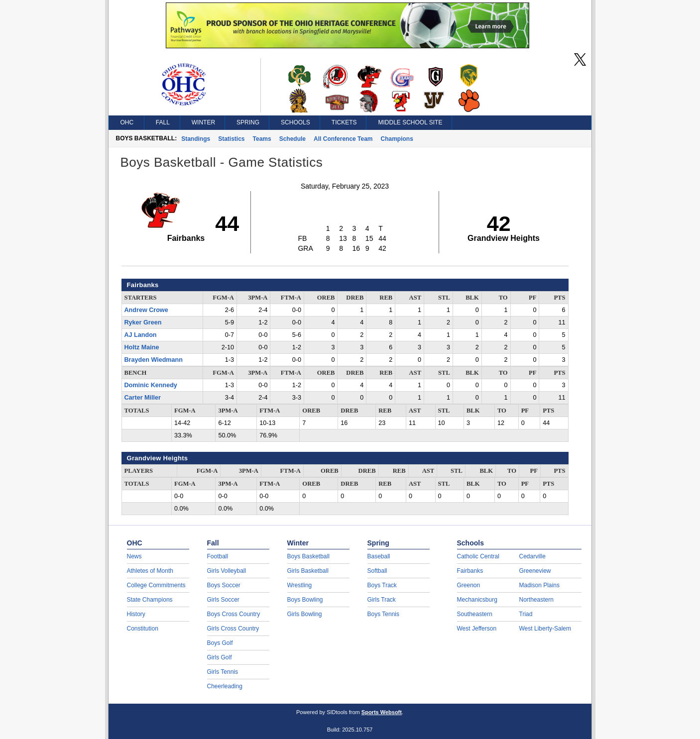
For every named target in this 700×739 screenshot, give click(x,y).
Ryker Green (143, 322)
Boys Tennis (383, 614)
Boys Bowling (305, 600)
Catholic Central (478, 556)
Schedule (292, 139)
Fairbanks (470, 571)
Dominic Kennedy (151, 385)
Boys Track (382, 585)
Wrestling (300, 585)
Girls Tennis (223, 672)
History (136, 614)
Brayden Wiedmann (154, 360)
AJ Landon (141, 335)
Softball (377, 571)
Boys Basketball (308, 556)
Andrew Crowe (146, 310)
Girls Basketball (308, 571)
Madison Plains (539, 585)
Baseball (379, 556)
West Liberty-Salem (545, 629)
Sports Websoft (382, 712)
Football (218, 556)
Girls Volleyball (227, 571)
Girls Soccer (223, 600)
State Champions (150, 600)
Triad (526, 614)
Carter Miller (143, 398)
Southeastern (475, 614)
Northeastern (536, 600)
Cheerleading (225, 686)
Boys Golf (220, 643)
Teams (262, 139)
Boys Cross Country (234, 614)
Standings (196, 139)
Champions (397, 139)
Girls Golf (220, 657)
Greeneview (535, 571)
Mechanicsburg (477, 600)
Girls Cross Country (233, 629)
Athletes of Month (150, 571)
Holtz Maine (142, 347)
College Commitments (156, 585)
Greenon (469, 585)
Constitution (143, 629)
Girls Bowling (305, 614)
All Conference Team (343, 139)
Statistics (231, 139)
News (134, 556)
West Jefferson (477, 629)
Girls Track (382, 600)
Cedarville (532, 556)
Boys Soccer (224, 585)
